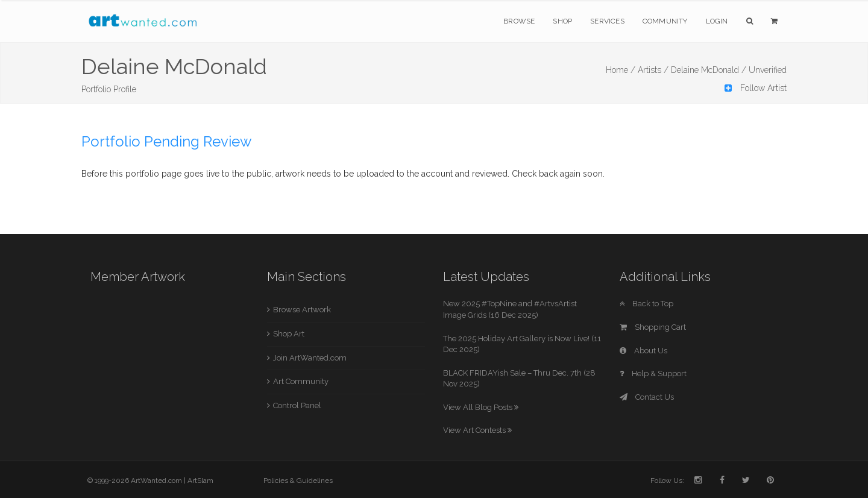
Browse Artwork (302, 310)
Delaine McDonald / (709, 70)
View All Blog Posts (481, 407)
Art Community (301, 381)
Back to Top (646, 304)
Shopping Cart (653, 327)
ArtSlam (200, 481)
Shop (562, 21)
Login (717, 21)
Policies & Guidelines (298, 481)
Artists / (653, 70)
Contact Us (647, 397)
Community (665, 21)
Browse (519, 21)
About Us (643, 351)
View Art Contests (477, 430)
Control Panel (297, 405)
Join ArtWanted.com (310, 358)
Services (607, 21)
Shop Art (289, 334)
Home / (621, 70)
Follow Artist (756, 88)
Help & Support (653, 373)
